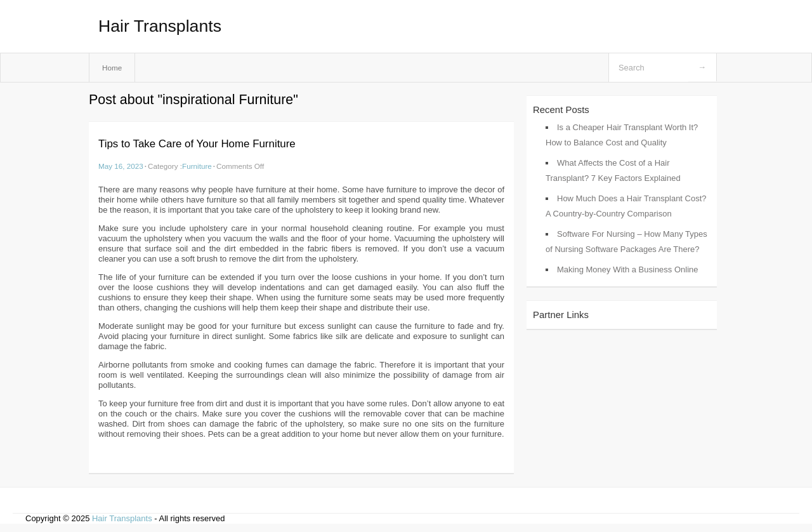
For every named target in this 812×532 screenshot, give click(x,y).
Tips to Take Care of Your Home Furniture (197, 144)
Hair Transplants (160, 26)
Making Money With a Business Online (628, 269)
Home (112, 68)
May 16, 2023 (121, 166)
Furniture (197, 166)
